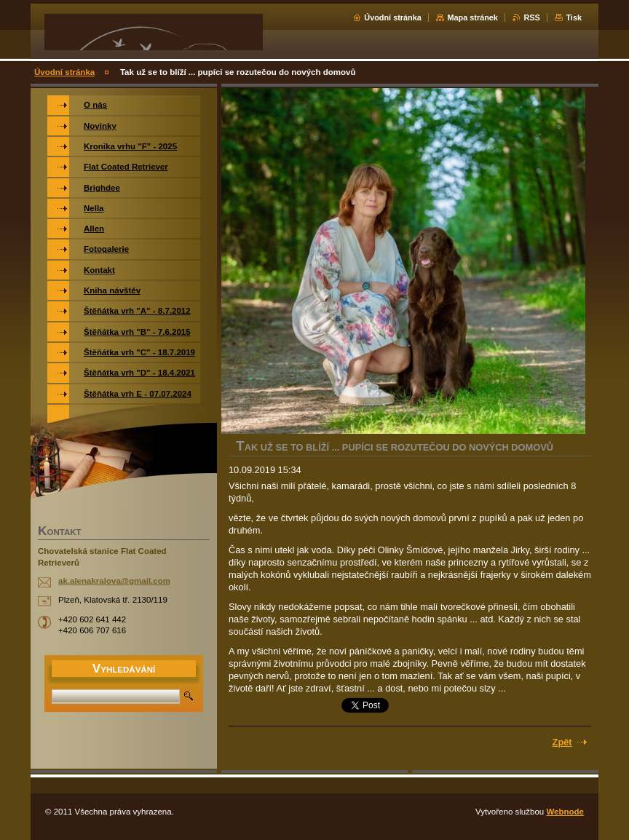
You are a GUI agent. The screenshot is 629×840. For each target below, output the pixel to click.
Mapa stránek (472, 17)
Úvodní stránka (393, 17)
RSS (531, 17)
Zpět (562, 742)
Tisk (574, 17)
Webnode (565, 812)
